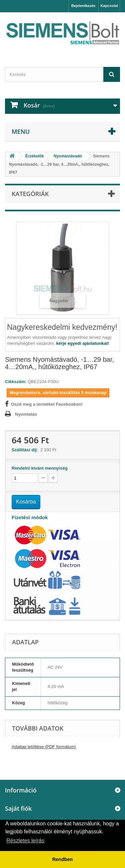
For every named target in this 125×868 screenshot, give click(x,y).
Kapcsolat (109, 6)
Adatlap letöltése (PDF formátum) (44, 747)
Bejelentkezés (83, 6)
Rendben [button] (63, 859)
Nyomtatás (26, 414)
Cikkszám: (16, 382)
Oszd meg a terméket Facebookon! (47, 404)
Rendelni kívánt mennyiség (40, 468)
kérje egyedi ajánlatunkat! (82, 343)
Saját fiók (18, 808)
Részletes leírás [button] (25, 841)
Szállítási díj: (26, 450)
